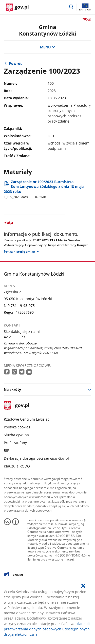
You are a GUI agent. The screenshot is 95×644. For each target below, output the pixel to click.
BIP (6, 450)
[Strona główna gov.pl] (17, 8)
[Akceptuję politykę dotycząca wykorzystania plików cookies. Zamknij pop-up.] (83, 586)
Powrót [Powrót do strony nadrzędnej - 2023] (15, 63)
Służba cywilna (16, 435)
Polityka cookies (17, 427)
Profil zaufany (15, 443)
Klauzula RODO (17, 466)
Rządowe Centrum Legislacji (28, 419)
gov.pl (16, 406)
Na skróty (12, 389)
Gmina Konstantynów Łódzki (48, 30)
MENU (48, 47)
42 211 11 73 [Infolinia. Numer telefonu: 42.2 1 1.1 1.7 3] (14, 337)
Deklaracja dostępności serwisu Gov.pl (36, 458)
